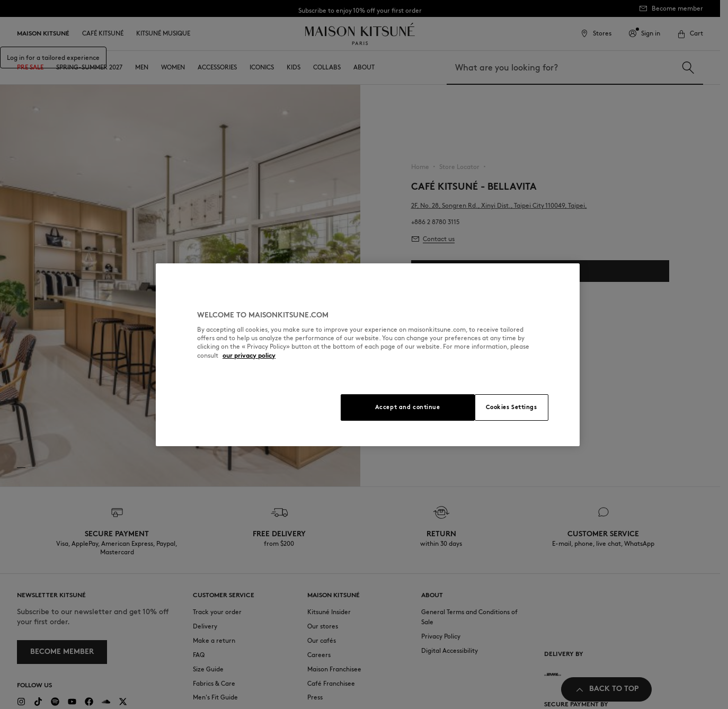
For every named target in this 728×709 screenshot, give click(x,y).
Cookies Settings (512, 407)
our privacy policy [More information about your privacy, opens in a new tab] (249, 355)
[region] (368, 355)
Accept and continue (408, 407)
